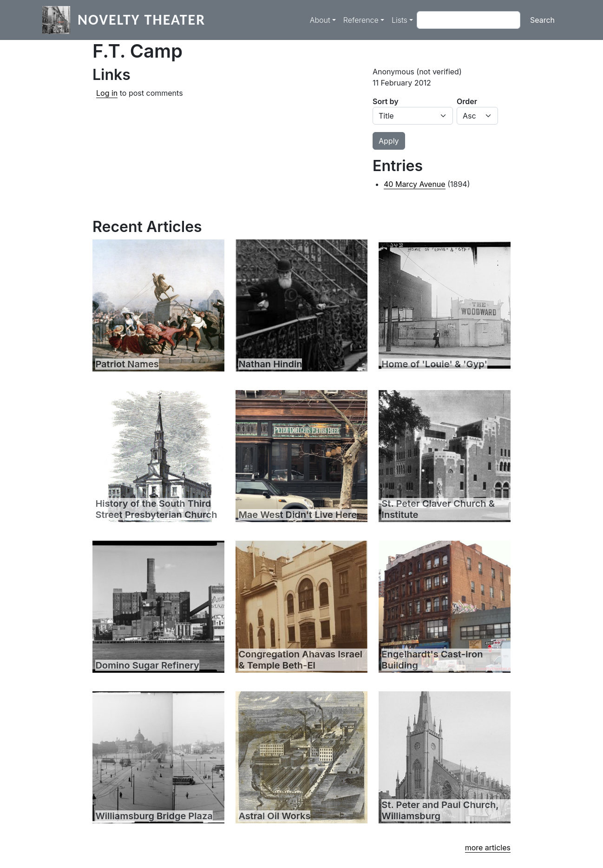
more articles (488, 848)
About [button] (320, 20)
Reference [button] (361, 20)
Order (467, 101)
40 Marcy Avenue (415, 184)
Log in (107, 93)
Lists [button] (400, 20)
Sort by (386, 101)
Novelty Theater (141, 20)
